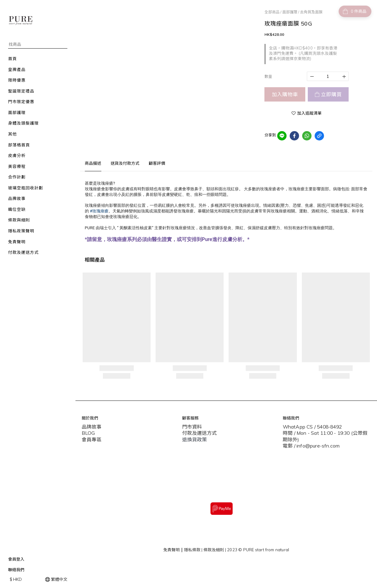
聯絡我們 (16, 570)
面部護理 (290, 12)
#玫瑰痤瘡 (99, 211)
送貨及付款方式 (125, 163)
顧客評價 (157, 163)
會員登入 (16, 559)
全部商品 (272, 12)
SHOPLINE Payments (236, 580)
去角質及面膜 (311, 12)
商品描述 (93, 163)
